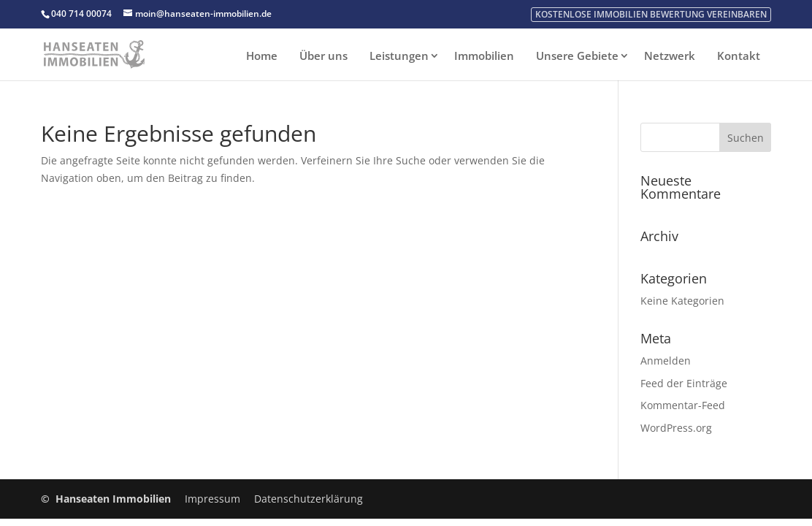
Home (262, 56)
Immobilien (484, 56)
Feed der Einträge (684, 383)
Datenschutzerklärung (309, 499)
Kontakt (739, 56)
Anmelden (666, 361)
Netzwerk (670, 56)
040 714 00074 (81, 14)
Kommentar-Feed (683, 405)
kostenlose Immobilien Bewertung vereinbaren (651, 14)
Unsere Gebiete (577, 56)
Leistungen (399, 56)
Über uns (323, 56)
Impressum (212, 499)
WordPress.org (676, 428)
